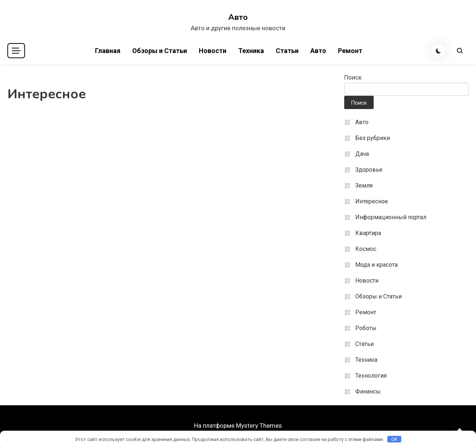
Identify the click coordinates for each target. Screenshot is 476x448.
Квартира (368, 233)
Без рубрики (373, 138)
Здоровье (369, 170)
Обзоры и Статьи (160, 51)
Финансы (368, 391)
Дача (362, 154)
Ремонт (350, 51)
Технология (371, 376)
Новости (213, 51)
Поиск (353, 77)
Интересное (372, 201)
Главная (108, 51)
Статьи (287, 51)
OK (394, 439)
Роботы (366, 328)
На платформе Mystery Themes (238, 426)
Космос (366, 249)
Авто (238, 17)
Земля (364, 185)
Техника (251, 51)
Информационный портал (391, 217)
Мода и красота (376, 265)
